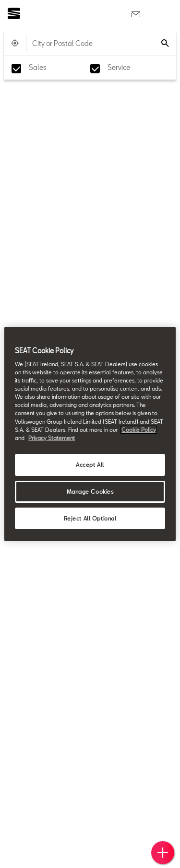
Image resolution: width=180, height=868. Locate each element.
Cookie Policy (139, 430)
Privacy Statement (52, 438)
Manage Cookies (90, 492)
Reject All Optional (90, 518)
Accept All (90, 465)
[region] (90, 434)
